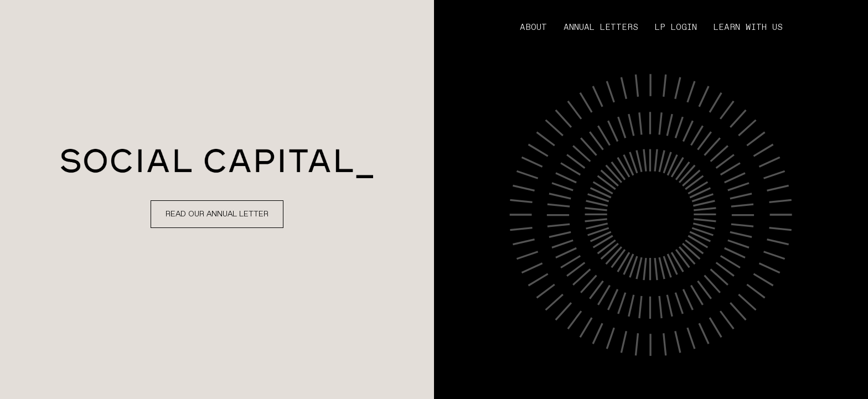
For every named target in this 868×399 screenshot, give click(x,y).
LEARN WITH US (748, 28)
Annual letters (601, 28)
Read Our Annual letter (217, 214)
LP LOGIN (676, 28)
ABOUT (533, 28)
